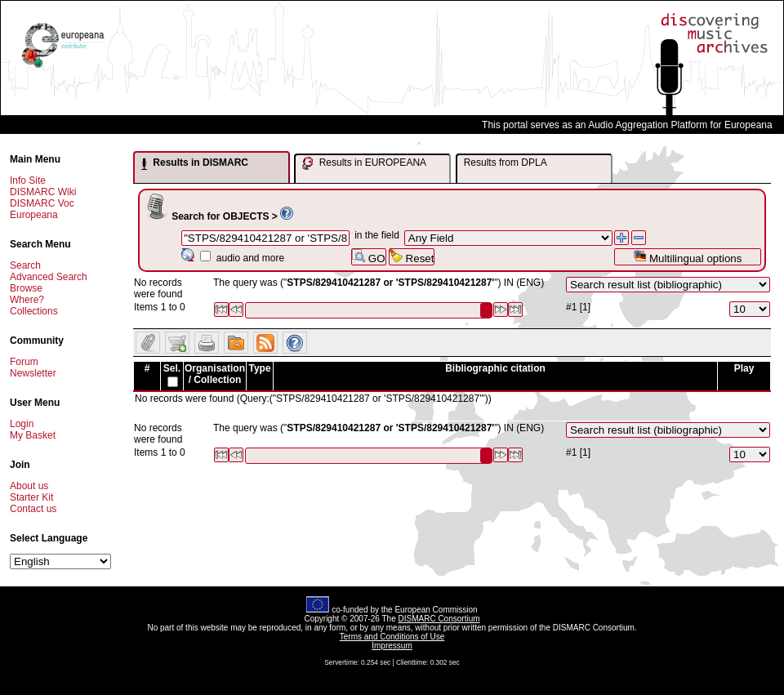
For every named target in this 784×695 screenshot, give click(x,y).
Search (25, 265)
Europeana (34, 215)
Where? (27, 300)
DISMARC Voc (42, 203)
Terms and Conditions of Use (392, 637)
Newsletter (33, 373)
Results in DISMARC (195, 163)
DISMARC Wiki (43, 192)
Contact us (33, 509)
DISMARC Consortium (439, 619)
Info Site (28, 180)
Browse (26, 288)
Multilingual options (687, 257)
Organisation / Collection (215, 374)
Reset (412, 257)
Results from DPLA (506, 163)
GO (368, 257)
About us (29, 486)
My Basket (33, 435)
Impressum (392, 646)
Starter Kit (31, 497)
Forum (24, 362)
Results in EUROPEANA (364, 163)
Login (22, 424)
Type (259, 368)
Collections (34, 311)
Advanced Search (49, 277)
